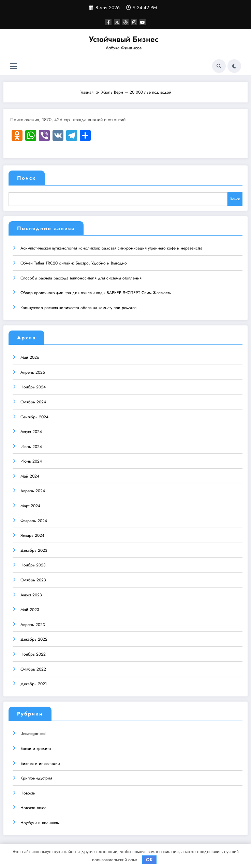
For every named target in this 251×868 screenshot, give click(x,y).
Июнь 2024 (31, 461)
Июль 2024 (31, 446)
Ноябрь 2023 (33, 565)
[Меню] (13, 66)
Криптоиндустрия (36, 778)
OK (149, 860)
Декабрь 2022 (34, 639)
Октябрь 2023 (33, 580)
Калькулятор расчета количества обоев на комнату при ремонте (78, 307)
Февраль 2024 (34, 520)
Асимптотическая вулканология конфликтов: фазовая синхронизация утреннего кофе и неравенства (112, 248)
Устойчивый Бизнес (124, 39)
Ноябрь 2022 (33, 654)
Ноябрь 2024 (33, 387)
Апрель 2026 (33, 372)
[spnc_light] (234, 66)
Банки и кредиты (36, 748)
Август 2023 (31, 595)
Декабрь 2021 (34, 684)
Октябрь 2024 (33, 402)
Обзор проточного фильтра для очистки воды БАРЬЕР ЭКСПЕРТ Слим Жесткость (96, 292)
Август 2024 (31, 431)
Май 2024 (30, 476)
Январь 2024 (32, 535)
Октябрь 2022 (33, 669)
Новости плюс (33, 808)
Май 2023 (30, 609)
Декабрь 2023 (34, 550)
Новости (28, 793)
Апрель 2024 (33, 491)
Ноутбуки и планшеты (40, 822)
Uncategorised (33, 734)
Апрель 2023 (33, 624)
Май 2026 (30, 357)
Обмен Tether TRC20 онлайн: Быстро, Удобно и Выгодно (74, 263)
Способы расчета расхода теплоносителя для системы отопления (81, 278)
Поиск (27, 178)
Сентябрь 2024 (34, 417)
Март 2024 (30, 505)
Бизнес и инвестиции (40, 763)
